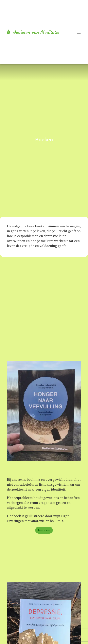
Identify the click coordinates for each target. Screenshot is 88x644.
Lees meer (44, 530)
